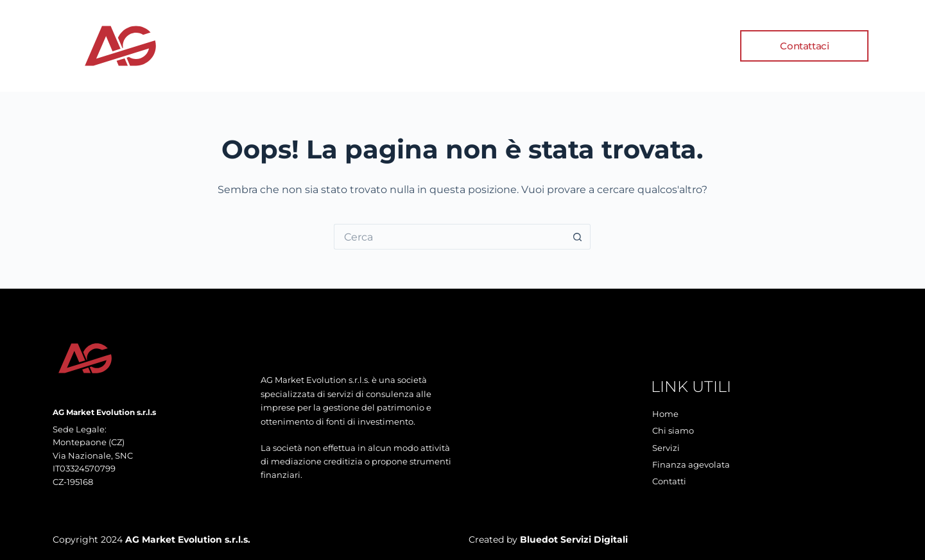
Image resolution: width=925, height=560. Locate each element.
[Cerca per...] (449, 237)
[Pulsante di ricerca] (578, 237)
